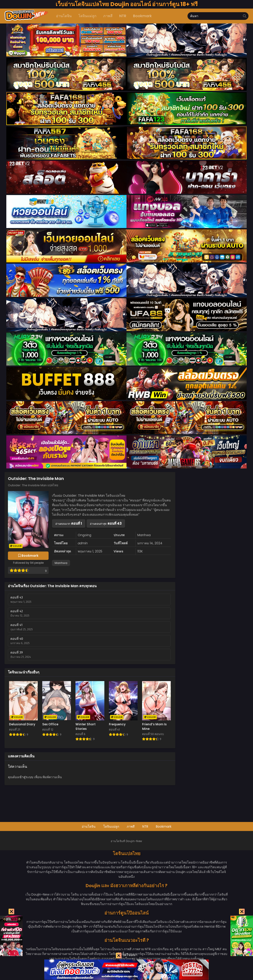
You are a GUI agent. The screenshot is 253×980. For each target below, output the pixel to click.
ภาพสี (131, 826)
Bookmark (164, 826)
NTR (145, 826)
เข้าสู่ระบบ (26, 777)
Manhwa (61, 563)
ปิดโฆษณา (127, 956)
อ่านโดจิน (89, 826)
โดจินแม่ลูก (111, 826)
